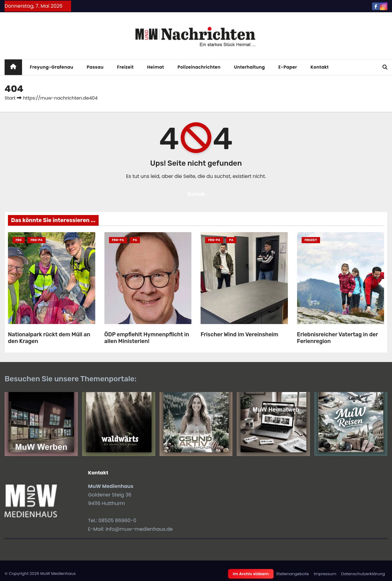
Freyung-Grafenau (52, 67)
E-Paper (288, 67)
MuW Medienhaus (58, 573)
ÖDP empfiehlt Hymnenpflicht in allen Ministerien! (147, 338)
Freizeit (125, 67)
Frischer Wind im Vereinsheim (239, 334)
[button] (385, 67)
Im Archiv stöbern (251, 574)
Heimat (156, 67)
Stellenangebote (292, 574)
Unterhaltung (249, 67)
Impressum (325, 574)
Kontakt (320, 67)
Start (10, 98)
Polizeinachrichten (199, 67)
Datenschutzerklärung (363, 574)
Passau (95, 67)
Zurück (196, 194)
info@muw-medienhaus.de (139, 529)
